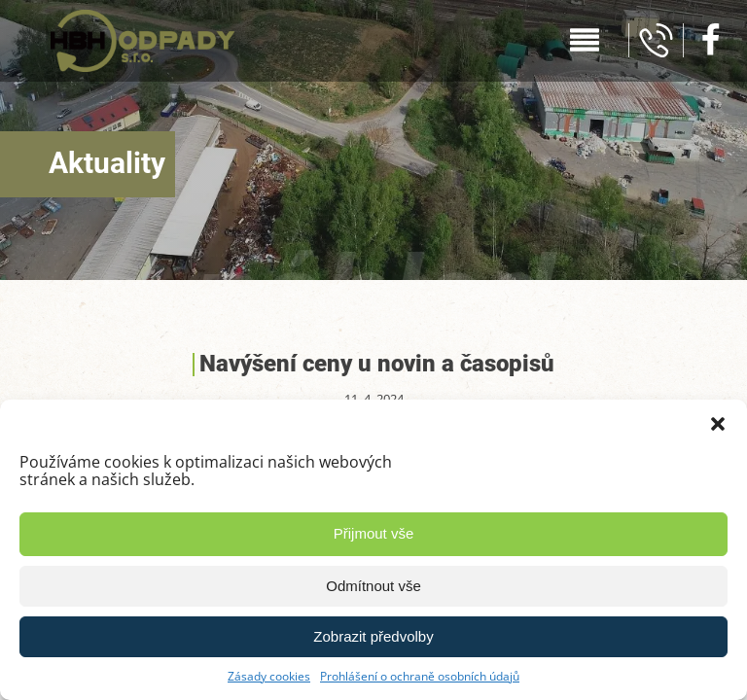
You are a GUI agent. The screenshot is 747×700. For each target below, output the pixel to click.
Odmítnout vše (373, 586)
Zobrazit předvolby (373, 636)
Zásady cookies (269, 676)
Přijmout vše (374, 533)
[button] (718, 424)
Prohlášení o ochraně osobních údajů (420, 676)
